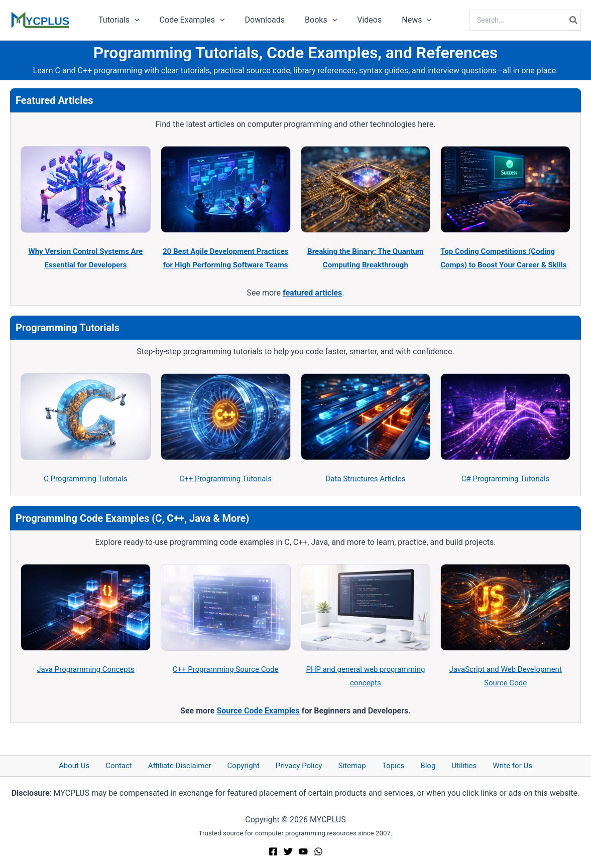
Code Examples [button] (186, 20)
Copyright (254, 765)
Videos (351, 20)
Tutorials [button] (117, 20)
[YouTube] (303, 852)
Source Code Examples (258, 724)
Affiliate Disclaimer (195, 765)
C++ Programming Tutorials (226, 492)
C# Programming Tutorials (505, 492)
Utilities (443, 765)
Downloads (255, 20)
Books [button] (307, 20)
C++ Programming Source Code (225, 683)
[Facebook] (273, 852)
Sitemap (351, 765)
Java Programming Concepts (85, 683)
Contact (139, 765)
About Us (101, 765)
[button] (133, 20)
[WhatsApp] (318, 852)
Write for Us (486, 765)
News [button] (395, 20)
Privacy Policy (304, 765)
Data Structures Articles (365, 492)
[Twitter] (288, 852)
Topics (386, 765)
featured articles (312, 306)
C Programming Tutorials (86, 492)
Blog (414, 765)
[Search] (574, 20)
